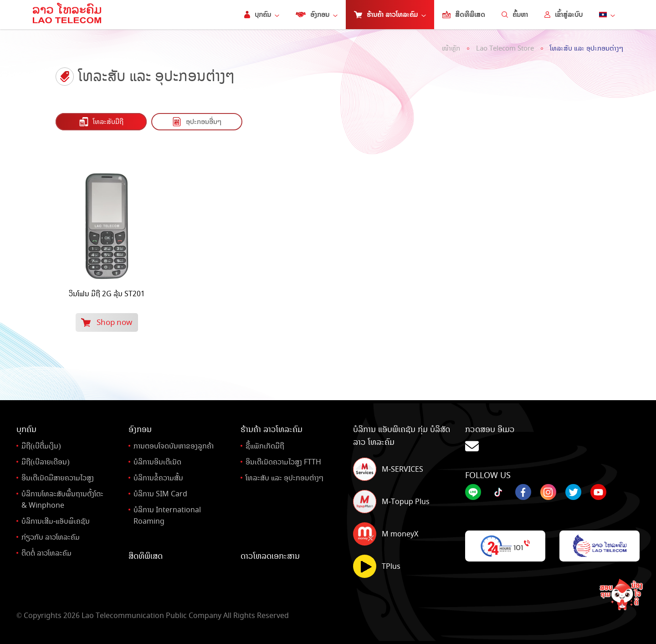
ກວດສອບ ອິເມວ (552, 439)
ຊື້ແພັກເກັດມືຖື (265, 446)
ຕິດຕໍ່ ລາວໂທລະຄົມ (46, 553)
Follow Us (488, 475)
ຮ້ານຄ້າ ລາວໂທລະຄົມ (390, 15)
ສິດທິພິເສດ (464, 15)
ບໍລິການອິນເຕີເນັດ (157, 462)
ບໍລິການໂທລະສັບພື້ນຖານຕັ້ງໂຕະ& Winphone (62, 500)
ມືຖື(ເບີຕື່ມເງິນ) (41, 446)
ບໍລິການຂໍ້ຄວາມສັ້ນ (158, 478)
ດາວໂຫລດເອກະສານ (270, 556)
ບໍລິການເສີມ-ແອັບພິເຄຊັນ (56, 521)
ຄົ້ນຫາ (515, 15)
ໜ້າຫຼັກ (451, 48)
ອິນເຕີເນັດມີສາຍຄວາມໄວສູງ (58, 478)
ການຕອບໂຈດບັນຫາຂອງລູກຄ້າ (174, 446)
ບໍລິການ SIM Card (160, 494)
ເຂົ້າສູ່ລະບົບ (564, 15)
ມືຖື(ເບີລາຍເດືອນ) (46, 462)
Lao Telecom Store (505, 48)
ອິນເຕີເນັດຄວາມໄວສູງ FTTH (283, 462)
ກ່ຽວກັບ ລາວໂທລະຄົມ (51, 537)
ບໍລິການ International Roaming (167, 515)
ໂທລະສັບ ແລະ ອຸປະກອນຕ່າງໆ (587, 48)
